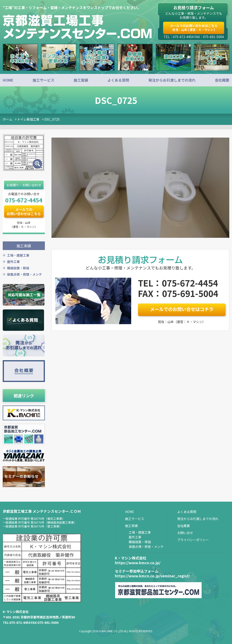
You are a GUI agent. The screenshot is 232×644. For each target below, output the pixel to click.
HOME (8, 80)
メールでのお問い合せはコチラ (182, 309)
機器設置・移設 (18, 267)
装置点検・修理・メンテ (24, 274)
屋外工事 (13, 261)
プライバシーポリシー (193, 539)
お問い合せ (185, 532)
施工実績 (81, 80)
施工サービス (43, 80)
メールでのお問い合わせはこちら (194, 28)
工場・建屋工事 (18, 255)
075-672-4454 (24, 200)
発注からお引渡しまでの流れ (172, 80)
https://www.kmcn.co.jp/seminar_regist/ (152, 575)
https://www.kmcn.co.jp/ (138, 562)
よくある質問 (118, 80)
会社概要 (222, 80)
